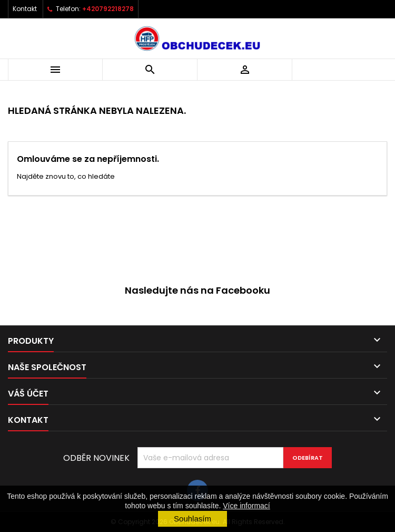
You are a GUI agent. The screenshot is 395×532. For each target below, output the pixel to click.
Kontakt (25, 9)
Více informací (246, 506)
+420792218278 (108, 9)
